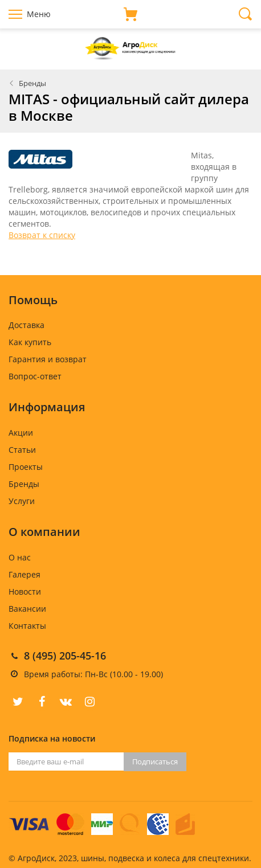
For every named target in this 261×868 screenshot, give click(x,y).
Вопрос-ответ (35, 376)
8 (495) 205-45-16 (65, 656)
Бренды (32, 83)
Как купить (30, 342)
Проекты (26, 467)
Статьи (22, 450)
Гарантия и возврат (48, 359)
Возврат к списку (42, 235)
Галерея (25, 574)
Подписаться (155, 761)
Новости (25, 591)
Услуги (22, 501)
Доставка (26, 325)
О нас (20, 557)
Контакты (27, 626)
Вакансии (27, 609)
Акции (21, 433)
